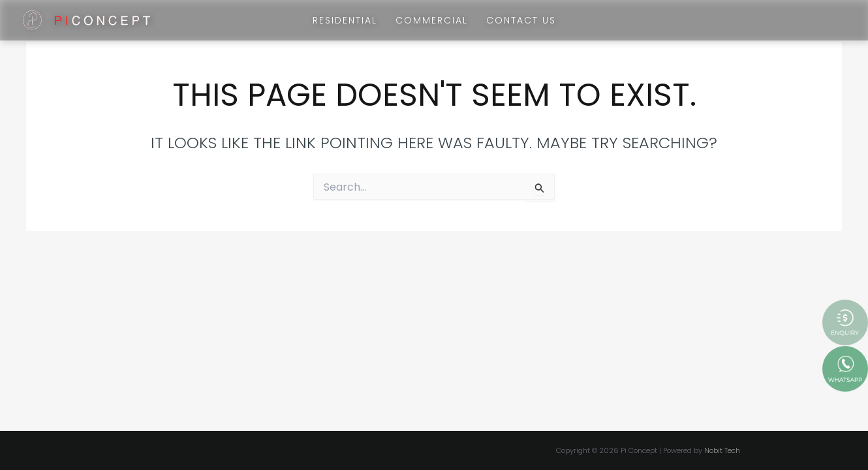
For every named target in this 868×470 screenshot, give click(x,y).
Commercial (432, 20)
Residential (345, 20)
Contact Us (521, 20)
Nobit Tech (722, 450)
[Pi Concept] (86, 19)
